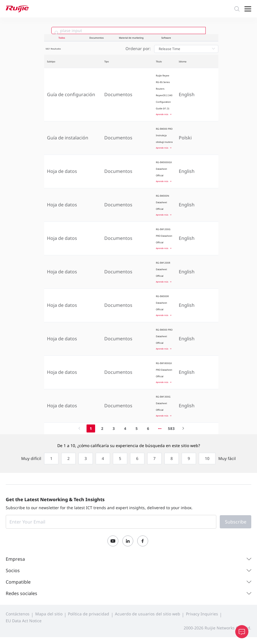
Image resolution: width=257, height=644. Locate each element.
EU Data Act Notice (24, 621)
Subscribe (236, 522)
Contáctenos (18, 614)
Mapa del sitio (49, 614)
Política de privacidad (89, 614)
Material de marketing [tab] (131, 38)
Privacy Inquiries (202, 614)
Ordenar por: (138, 49)
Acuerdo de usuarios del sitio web (148, 614)
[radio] (50, 459)
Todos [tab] (62, 38)
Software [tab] (166, 38)
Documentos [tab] (97, 38)
